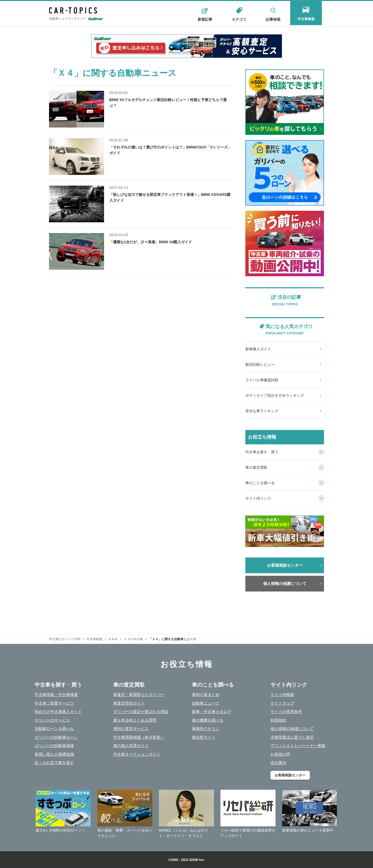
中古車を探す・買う (285, 452)
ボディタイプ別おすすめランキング (275, 395)
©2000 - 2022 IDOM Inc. (186, 860)
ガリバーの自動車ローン (56, 737)
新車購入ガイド (258, 349)
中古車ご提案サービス (54, 703)
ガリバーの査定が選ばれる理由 (141, 712)
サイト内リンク (285, 498)
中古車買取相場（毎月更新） (139, 737)
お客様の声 (280, 754)
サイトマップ (282, 703)
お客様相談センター (285, 565)
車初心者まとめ (206, 695)
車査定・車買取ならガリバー (139, 695)
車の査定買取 (285, 467)
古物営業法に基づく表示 (292, 737)
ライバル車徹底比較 (262, 380)
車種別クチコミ (206, 729)
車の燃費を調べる (208, 720)
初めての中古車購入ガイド (58, 712)
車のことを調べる (285, 483)
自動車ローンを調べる (54, 729)
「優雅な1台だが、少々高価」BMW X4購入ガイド (151, 242)
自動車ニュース (206, 703)
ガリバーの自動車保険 (54, 746)
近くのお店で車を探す (54, 763)
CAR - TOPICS (75, 11)
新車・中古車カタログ (212, 712)
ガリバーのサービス (52, 720)
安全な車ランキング (262, 411)
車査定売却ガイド (129, 703)
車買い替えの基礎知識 (54, 754)
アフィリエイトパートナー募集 (298, 746)
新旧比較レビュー (260, 364)
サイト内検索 (282, 695)
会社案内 (278, 763)
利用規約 (278, 720)
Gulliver (96, 19)
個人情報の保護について (285, 584)
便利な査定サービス (131, 729)
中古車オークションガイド (137, 754)
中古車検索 (307, 19)
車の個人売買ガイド (131, 746)
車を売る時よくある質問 (135, 720)
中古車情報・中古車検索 (56, 695)
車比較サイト (204, 737)
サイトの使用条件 (286, 712)
